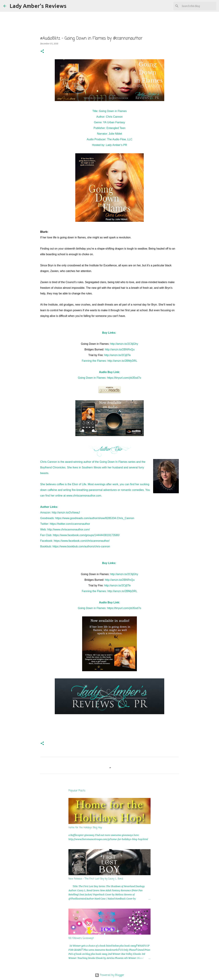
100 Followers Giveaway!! (81, 938)
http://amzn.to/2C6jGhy (124, 344)
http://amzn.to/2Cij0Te (117, 355)
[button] (42, 51)
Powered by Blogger (110, 975)
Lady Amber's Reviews (38, 6)
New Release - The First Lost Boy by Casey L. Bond (96, 879)
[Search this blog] (198, 6)
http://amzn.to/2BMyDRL (122, 361)
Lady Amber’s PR (117, 145)
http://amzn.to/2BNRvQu (120, 349)
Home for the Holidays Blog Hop (85, 828)
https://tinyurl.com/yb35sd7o (124, 378)
